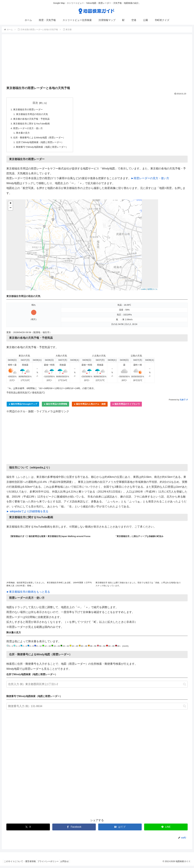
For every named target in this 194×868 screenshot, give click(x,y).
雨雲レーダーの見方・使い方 (29, 129)
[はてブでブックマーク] (120, 829)
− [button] (11, 210)
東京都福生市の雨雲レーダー (29, 110)
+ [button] (11, 206)
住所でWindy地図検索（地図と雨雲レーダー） (42, 144)
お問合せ (68, 864)
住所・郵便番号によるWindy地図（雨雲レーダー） (41, 139)
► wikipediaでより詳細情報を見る (27, 514)
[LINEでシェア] (166, 829)
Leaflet (143, 291)
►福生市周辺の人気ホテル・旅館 (90, 406)
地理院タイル (152, 291)
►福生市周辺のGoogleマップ (23, 406)
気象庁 (184, 402)
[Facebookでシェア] (74, 829)
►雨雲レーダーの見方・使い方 (150, 181)
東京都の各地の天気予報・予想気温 (33, 120)
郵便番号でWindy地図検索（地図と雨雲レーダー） (44, 149)
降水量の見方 (24, 134)
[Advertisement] (97, 61)
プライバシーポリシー (50, 864)
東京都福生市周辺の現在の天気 (33, 115)
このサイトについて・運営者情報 (21, 864)
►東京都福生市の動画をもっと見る (28, 594)
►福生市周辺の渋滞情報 (55, 406)
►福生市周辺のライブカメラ (126, 406)
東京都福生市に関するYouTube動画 (33, 124)
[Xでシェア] (28, 829)
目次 (37, 103)
